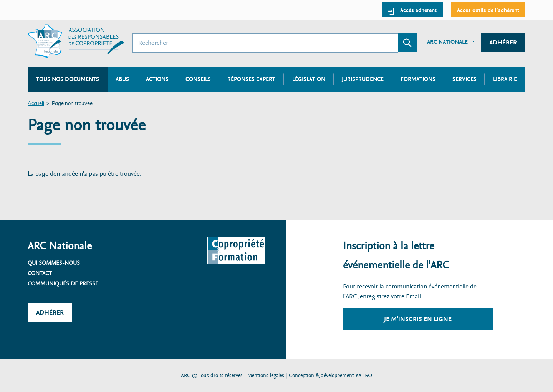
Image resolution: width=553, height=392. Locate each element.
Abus (122, 79)
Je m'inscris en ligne (418, 319)
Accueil (36, 104)
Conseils (198, 79)
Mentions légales (266, 375)
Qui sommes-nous (54, 263)
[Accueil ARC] (76, 41)
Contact (40, 273)
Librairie (505, 79)
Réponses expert (251, 79)
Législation (309, 79)
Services (464, 79)
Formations (418, 79)
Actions (157, 79)
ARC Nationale (447, 42)
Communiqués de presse (63, 283)
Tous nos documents (68, 79)
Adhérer (503, 42)
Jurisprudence (363, 79)
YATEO (364, 375)
